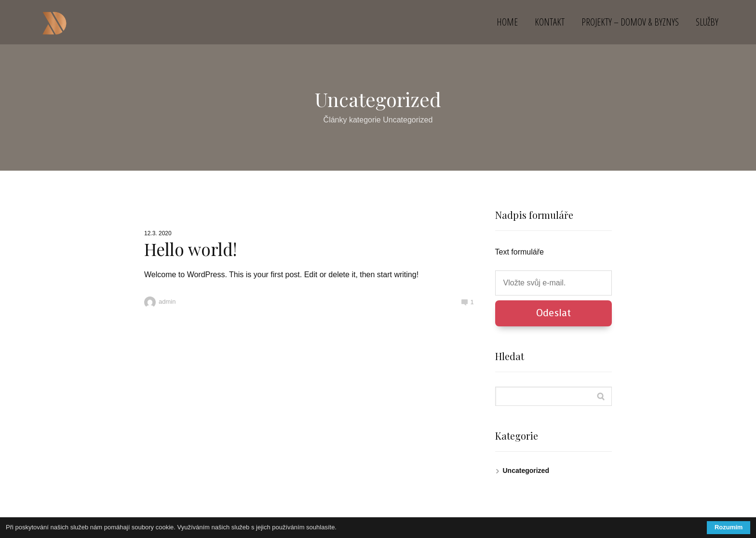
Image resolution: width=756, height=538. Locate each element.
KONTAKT (550, 22)
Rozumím (729, 527)
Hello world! (190, 249)
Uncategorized (526, 471)
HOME (507, 22)
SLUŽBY (707, 22)
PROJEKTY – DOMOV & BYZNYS (630, 22)
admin (160, 302)
